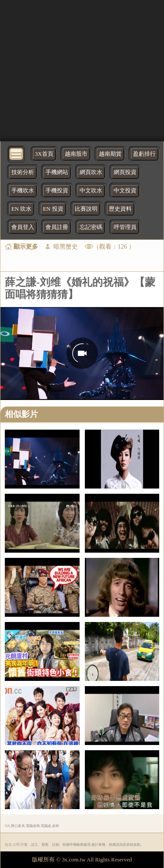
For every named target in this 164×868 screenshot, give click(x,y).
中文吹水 (91, 191)
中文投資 (125, 191)
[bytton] (17, 153)
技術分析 (23, 172)
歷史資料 (120, 209)
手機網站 (57, 172)
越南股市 (76, 154)
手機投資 (57, 191)
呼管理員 (125, 227)
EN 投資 (53, 209)
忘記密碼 (91, 227)
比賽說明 (86, 209)
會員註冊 (57, 227)
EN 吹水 (21, 209)
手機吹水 (23, 191)
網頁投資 (125, 172)
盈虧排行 (144, 154)
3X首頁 (44, 154)
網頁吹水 (91, 172)
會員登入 (23, 227)
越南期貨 (110, 154)
